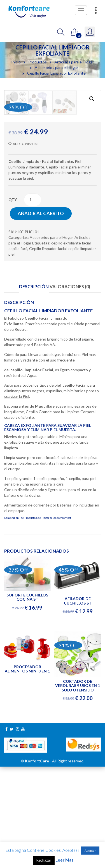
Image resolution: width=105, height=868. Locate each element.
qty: (13, 301)
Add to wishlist (24, 245)
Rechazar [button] (44, 860)
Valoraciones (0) (70, 388)
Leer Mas (64, 860)
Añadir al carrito (41, 315)
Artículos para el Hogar (74, 62)
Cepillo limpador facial (48, 350)
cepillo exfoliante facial (71, 344)
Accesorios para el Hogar (56, 67)
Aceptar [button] (90, 851)
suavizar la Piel (17, 497)
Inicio (16, 62)
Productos (38, 62)
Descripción (34, 388)
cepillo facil (18, 350)
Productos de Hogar (37, 619)
